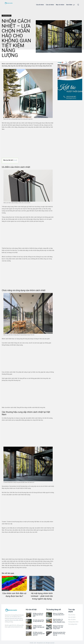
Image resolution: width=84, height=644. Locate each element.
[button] (78, 5)
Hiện (15, 160)
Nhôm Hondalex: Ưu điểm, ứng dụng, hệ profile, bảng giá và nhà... (59, 620)
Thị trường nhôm (7, 16)
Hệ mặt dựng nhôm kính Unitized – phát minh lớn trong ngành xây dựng (42, 596)
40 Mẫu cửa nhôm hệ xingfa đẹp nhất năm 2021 (39, 614)
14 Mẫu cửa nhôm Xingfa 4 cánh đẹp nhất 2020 (39, 626)
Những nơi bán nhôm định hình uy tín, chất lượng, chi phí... (59, 626)
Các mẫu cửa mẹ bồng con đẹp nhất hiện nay (39, 620)
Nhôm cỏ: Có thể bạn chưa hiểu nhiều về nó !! (59, 614)
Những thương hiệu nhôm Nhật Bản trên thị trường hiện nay (59, 632)
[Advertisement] (28, 144)
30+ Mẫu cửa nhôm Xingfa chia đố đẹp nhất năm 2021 (39, 632)
